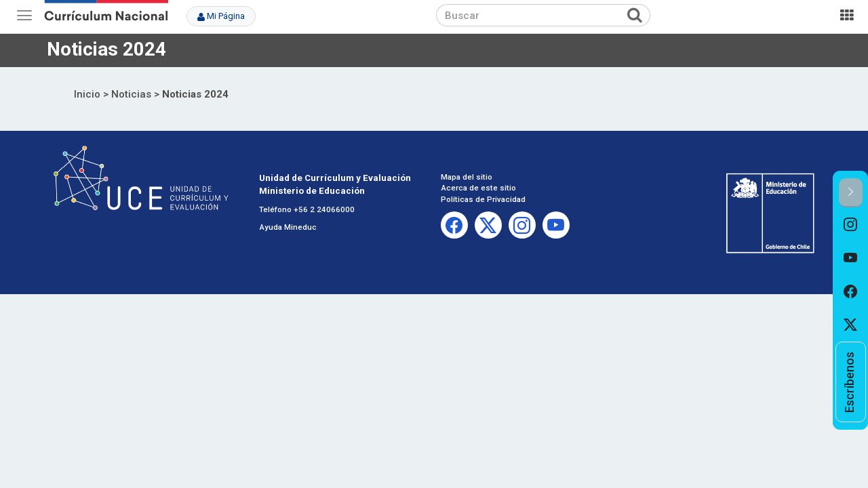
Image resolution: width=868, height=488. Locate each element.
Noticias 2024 (195, 94)
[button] (851, 193)
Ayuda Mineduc (288, 227)
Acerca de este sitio (478, 188)
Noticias (131, 94)
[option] (851, 224)
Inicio (87, 94)
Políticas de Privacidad (483, 199)
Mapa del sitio (467, 177)
